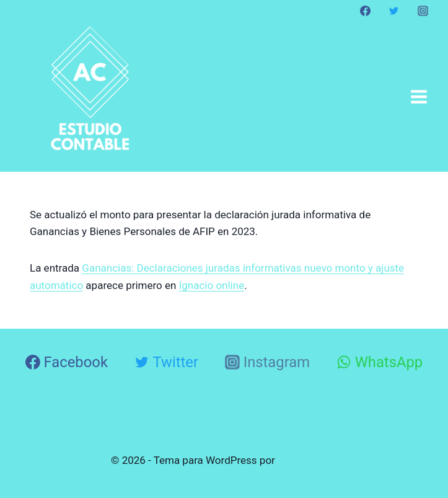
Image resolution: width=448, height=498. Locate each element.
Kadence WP (307, 460)
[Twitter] (394, 11)
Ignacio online (212, 285)
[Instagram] (423, 11)
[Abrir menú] (419, 96)
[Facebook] (366, 11)
